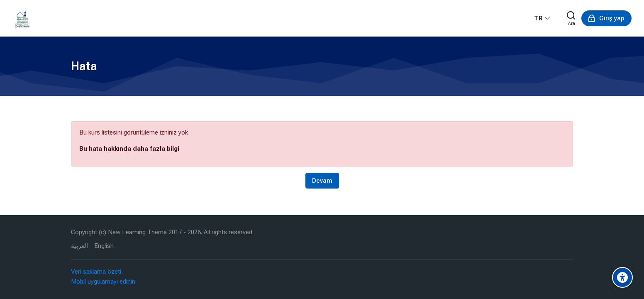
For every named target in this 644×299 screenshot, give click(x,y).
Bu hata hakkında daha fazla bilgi (129, 149)
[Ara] (571, 18)
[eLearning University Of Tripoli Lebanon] (22, 18)
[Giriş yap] (606, 18)
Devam (322, 181)
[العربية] (79, 246)
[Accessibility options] (622, 277)
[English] (104, 246)
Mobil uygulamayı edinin (103, 282)
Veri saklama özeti (96, 272)
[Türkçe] (543, 18)
